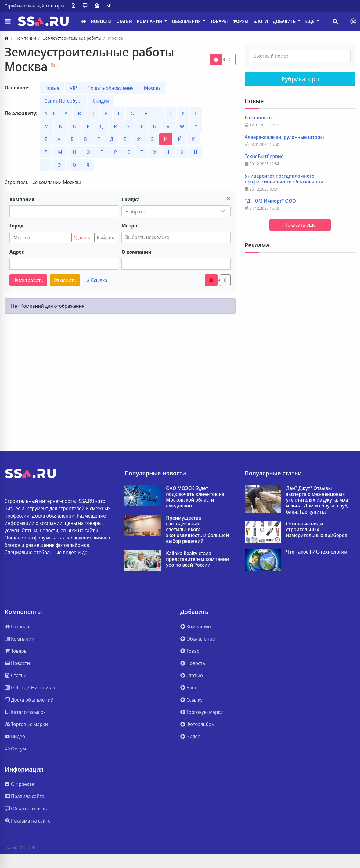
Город (16, 226)
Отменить (65, 280)
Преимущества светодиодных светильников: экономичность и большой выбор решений (197, 530)
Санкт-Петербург (63, 101)
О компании (136, 252)
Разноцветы (259, 118)
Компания (22, 199)
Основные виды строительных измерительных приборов (317, 530)
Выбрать (106, 237)
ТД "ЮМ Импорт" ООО (270, 201)
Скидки (101, 101)
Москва (152, 88)
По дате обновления (110, 88)
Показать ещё (300, 225)
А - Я (49, 114)
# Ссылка (97, 280)
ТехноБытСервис (264, 156)
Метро (129, 226)
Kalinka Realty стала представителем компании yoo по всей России (198, 559)
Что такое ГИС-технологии (317, 552)
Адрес (17, 252)
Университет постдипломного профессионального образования (284, 179)
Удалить (82, 237)
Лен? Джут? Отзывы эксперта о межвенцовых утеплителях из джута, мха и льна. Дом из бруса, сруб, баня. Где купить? (317, 500)
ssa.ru (11, 848)
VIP (73, 88)
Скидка (130, 199)
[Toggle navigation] (353, 21)
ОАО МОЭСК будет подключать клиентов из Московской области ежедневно (195, 497)
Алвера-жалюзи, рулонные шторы (284, 137)
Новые (52, 88)
